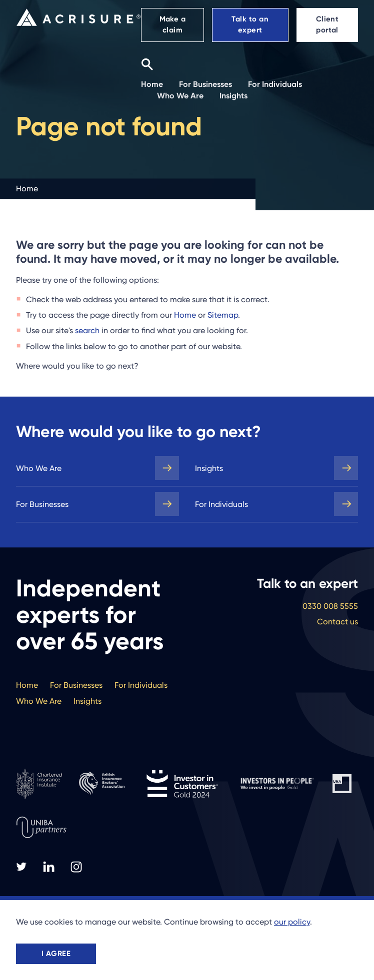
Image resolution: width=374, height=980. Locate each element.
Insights (209, 468)
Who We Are (39, 468)
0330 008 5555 (330, 606)
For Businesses (42, 504)
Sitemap (223, 315)
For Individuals (221, 504)
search (87, 330)
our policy (292, 922)
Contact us (337, 622)
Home (185, 315)
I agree (56, 954)
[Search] (147, 64)
